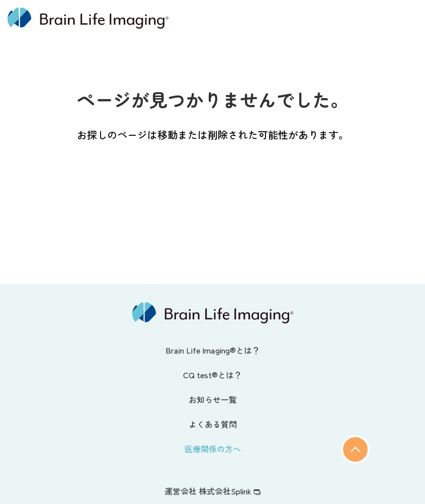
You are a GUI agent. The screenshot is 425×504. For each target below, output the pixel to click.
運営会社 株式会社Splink (212, 491)
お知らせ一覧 (213, 399)
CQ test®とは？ (212, 375)
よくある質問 (213, 424)
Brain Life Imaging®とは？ (213, 350)
